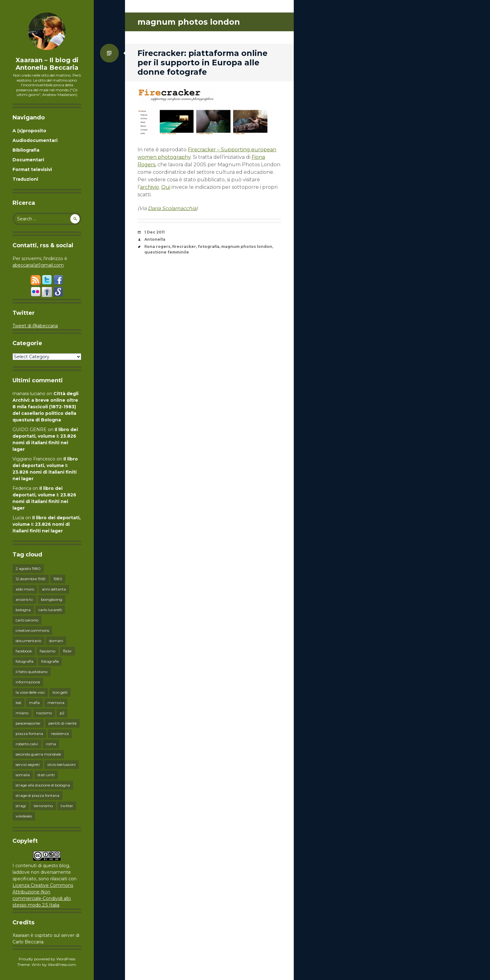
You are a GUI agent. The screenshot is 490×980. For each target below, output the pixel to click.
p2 (62, 713)
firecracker (184, 246)
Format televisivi (32, 169)
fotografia (25, 661)
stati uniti (46, 775)
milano (22, 713)
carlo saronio (27, 620)
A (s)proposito (29, 131)
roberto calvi (27, 744)
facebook (24, 651)
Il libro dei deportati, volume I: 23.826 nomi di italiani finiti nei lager (47, 524)
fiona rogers (157, 246)
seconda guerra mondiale (38, 754)
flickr (67, 651)
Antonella (155, 239)
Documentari (28, 160)
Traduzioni (25, 179)
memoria (56, 703)
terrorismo (43, 806)
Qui (166, 187)
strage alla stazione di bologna (43, 785)
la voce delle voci (30, 692)
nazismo (44, 713)
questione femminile (167, 252)
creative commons (32, 630)
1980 (58, 579)
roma (51, 744)
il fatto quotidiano (32, 672)
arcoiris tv (24, 599)
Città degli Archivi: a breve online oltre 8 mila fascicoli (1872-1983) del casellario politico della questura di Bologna (45, 407)
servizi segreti (28, 764)
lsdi (18, 703)
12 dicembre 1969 (31, 579)
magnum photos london (247, 246)
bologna (23, 610)
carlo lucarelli (50, 610)
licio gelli (60, 692)
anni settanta (54, 589)
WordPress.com (62, 965)
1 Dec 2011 (155, 232)
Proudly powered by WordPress (47, 959)
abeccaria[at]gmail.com (38, 265)
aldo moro (25, 589)
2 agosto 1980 (28, 568)
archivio (150, 187)
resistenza (60, 734)
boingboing (52, 599)
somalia (23, 775)
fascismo (47, 651)
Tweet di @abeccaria (35, 326)
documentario (28, 641)
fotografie (50, 661)
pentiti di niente (62, 723)
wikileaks (24, 816)
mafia (34, 703)
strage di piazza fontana (37, 795)
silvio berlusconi (62, 764)
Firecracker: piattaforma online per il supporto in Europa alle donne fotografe (202, 63)
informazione (28, 682)
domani (56, 641)
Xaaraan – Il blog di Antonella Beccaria (47, 64)
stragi (21, 806)
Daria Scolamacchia (172, 208)
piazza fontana (29, 734)
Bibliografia (26, 150)
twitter (67, 806)
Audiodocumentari (35, 140)
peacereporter (28, 723)
